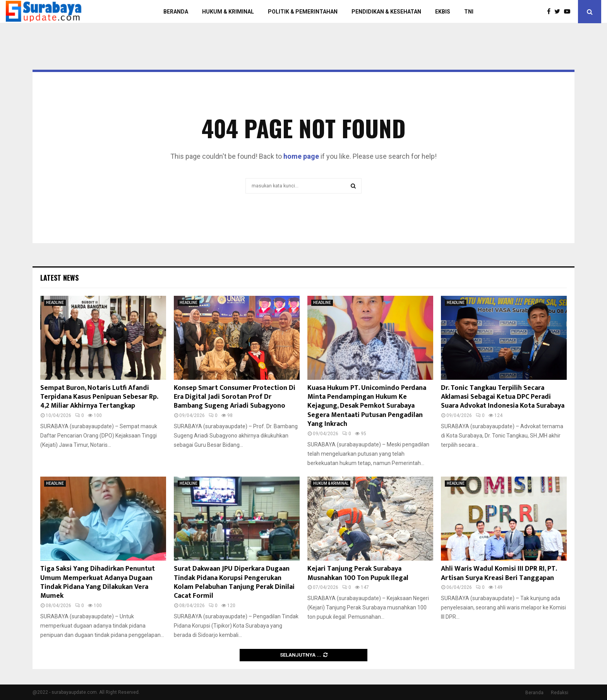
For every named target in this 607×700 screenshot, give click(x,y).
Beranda (534, 693)
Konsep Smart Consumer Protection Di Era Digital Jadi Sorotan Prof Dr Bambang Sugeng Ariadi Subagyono (235, 397)
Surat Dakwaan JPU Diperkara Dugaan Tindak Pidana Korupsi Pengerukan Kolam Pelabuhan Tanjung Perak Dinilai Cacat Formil (234, 582)
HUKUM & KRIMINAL (228, 12)
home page (301, 156)
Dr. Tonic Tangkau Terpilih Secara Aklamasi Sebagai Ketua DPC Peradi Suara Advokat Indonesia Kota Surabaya (503, 397)
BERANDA (176, 12)
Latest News (59, 278)
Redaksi (560, 693)
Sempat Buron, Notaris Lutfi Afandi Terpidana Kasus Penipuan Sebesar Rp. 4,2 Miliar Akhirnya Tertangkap (99, 397)
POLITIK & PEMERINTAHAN (303, 12)
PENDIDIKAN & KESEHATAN (386, 12)
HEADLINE (55, 303)
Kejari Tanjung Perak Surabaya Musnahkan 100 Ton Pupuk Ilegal (358, 573)
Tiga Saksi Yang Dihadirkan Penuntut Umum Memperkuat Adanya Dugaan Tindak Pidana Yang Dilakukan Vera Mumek (98, 582)
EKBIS (443, 12)
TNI (469, 12)
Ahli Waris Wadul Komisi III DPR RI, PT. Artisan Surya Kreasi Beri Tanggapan (499, 573)
